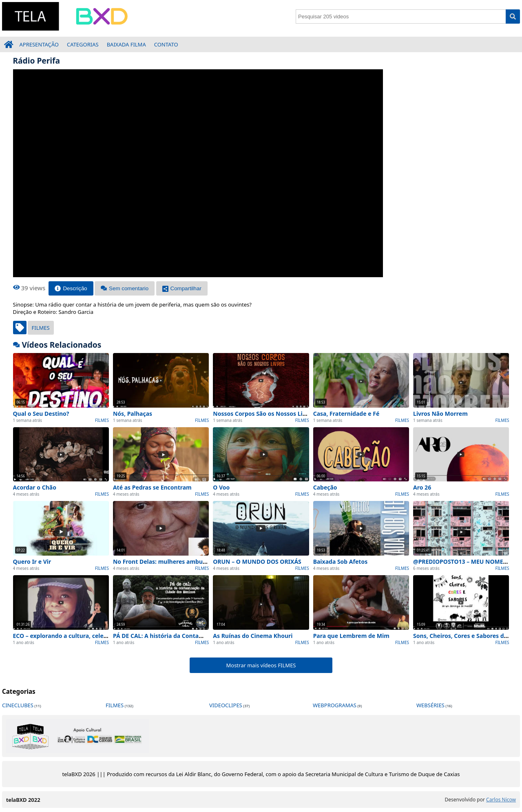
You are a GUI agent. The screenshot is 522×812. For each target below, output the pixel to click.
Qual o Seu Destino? (41, 414)
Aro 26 (422, 487)
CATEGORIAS (83, 44)
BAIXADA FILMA (126, 44)
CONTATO (166, 44)
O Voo (221, 487)
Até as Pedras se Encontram (152, 487)
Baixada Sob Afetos (341, 562)
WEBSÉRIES (430, 705)
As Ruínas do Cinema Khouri (253, 636)
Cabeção (325, 487)
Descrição (71, 288)
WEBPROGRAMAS (335, 705)
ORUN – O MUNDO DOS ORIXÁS (257, 562)
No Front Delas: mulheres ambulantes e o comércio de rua (195, 562)
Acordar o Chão (35, 487)
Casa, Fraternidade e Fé (346, 414)
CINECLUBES (18, 705)
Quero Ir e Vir (32, 562)
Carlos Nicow (501, 800)
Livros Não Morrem (440, 414)
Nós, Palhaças (133, 414)
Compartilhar (182, 288)
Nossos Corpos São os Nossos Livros (264, 414)
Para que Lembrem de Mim (351, 636)
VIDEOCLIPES (226, 705)
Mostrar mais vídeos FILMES (261, 665)
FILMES (41, 328)
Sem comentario (125, 288)
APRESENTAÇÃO (39, 44)
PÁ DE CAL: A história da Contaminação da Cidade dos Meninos (201, 636)
